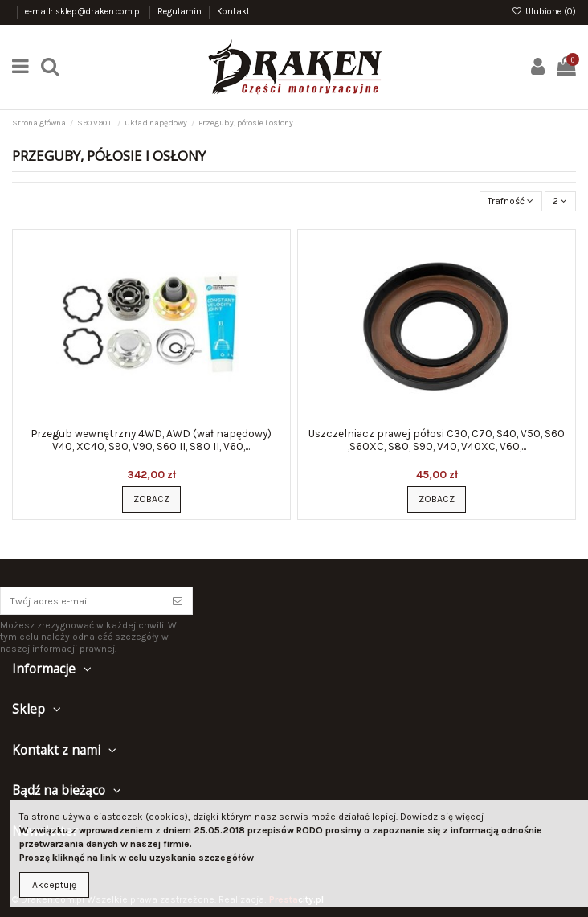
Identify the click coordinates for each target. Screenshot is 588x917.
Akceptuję (54, 885)
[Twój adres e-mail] (82, 600)
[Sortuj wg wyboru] (511, 201)
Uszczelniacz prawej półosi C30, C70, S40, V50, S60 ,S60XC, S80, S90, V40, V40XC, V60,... (437, 440)
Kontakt (233, 12)
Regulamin (181, 12)
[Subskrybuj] (178, 600)
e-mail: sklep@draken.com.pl (85, 12)
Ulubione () (544, 12)
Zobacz (151, 499)
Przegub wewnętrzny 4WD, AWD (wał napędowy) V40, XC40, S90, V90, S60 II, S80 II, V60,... (151, 440)
